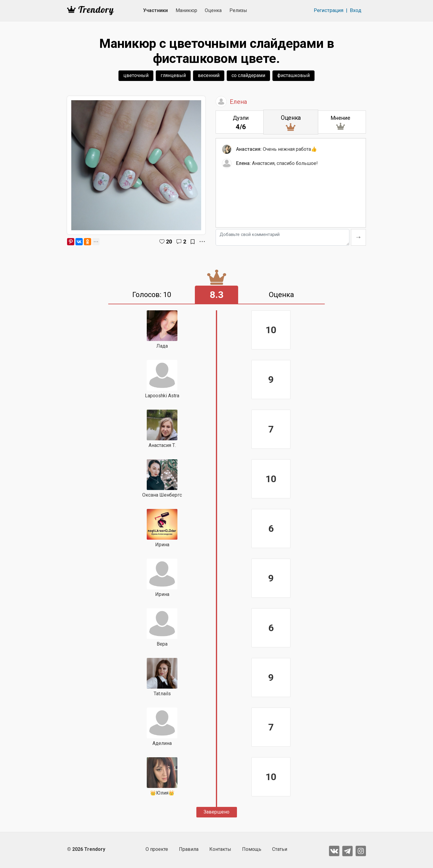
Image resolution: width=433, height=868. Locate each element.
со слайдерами (248, 75)
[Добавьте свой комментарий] (283, 237)
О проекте (157, 849)
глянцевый (173, 75)
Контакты (220, 849)
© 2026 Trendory (86, 849)
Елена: (243, 164)
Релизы (238, 10)
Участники (155, 10)
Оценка (213, 10)
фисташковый (293, 75)
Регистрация (329, 10)
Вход (356, 10)
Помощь (252, 849)
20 (169, 242)
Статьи (280, 849)
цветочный (136, 75)
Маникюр (186, 10)
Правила (189, 849)
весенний (209, 75)
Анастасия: (249, 150)
